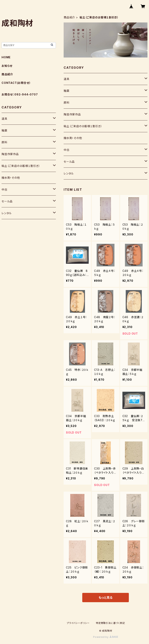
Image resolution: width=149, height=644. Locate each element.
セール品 (69, 162)
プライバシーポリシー (78, 623)
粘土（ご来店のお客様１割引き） (83, 126)
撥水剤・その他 (73, 138)
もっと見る (106, 598)
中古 (67, 150)
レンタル (69, 173)
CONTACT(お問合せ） (16, 83)
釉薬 (67, 91)
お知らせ (7, 66)
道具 (67, 79)
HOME (6, 57)
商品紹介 (69, 17)
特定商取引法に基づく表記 (110, 623)
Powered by (106, 637)
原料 (67, 103)
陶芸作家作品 (72, 114)
